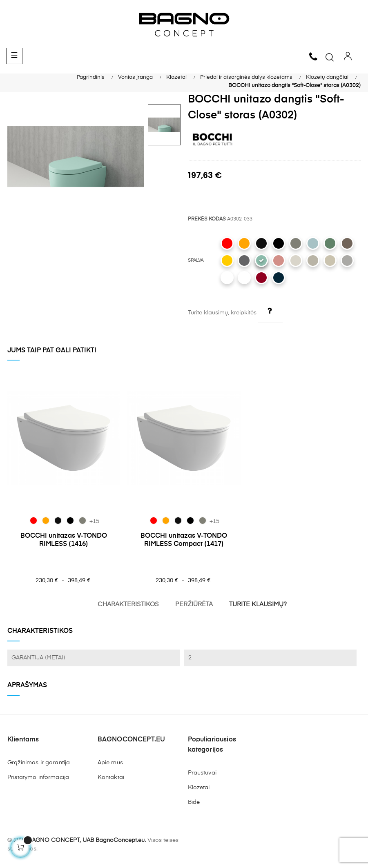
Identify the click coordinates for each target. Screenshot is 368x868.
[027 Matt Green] (330, 243)
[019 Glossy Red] (227, 243)
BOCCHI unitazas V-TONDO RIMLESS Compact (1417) (184, 540)
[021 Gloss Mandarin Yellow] (227, 260)
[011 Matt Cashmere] (313, 260)
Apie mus (110, 763)
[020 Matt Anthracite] (244, 260)
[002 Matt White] (227, 278)
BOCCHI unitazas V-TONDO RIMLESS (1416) (64, 540)
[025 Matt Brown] (347, 243)
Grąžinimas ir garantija (39, 763)
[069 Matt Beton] (296, 243)
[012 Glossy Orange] (244, 243)
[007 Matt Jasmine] (330, 260)
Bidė (194, 802)
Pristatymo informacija (38, 777)
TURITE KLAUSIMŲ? (258, 604)
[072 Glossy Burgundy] (261, 278)
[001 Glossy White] (244, 278)
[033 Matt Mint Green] (261, 260)
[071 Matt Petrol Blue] (279, 278)
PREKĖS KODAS (207, 219)
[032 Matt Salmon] (279, 260)
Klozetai (199, 788)
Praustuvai (202, 773)
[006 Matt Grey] (347, 260)
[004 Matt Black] (279, 243)
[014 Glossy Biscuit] (296, 260)
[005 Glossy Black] (261, 243)
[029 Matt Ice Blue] (313, 243)
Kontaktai (111, 777)
